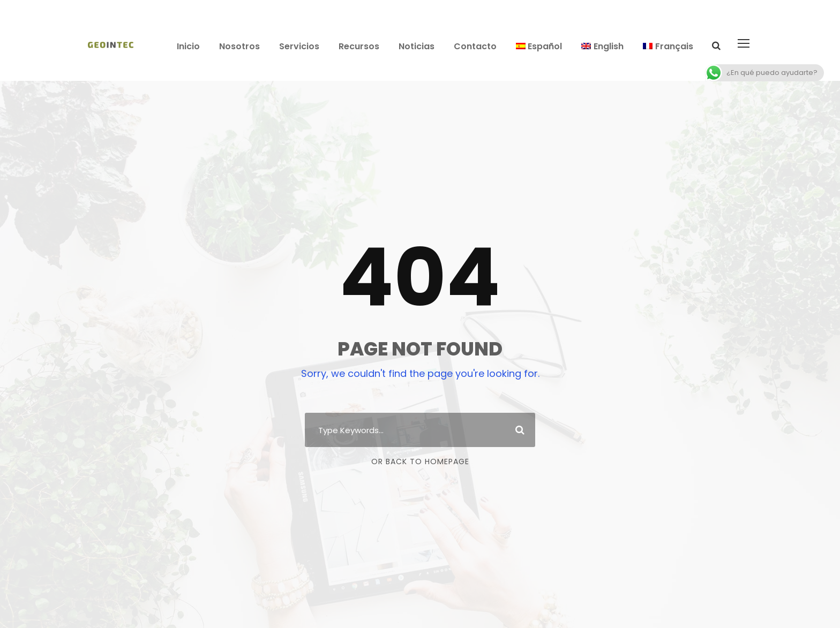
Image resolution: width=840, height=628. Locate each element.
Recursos (359, 46)
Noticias (417, 46)
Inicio (188, 46)
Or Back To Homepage (420, 461)
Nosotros (239, 46)
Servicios (299, 46)
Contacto (475, 46)
